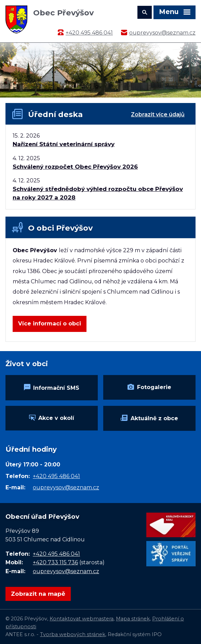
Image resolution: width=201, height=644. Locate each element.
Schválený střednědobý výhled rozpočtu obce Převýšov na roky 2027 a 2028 (98, 193)
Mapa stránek (133, 619)
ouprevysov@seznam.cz (162, 33)
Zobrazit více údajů (158, 114)
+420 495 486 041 (89, 33)
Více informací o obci (50, 324)
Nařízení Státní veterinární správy (64, 144)
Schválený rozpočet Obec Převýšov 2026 (75, 167)
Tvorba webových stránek (73, 634)
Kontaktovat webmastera (82, 619)
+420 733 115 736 (55, 562)
